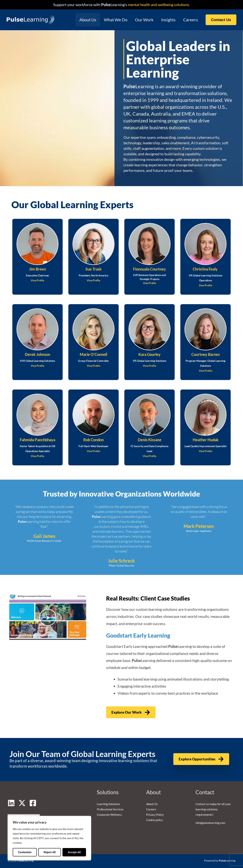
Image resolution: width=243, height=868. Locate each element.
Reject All (50, 852)
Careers (190, 20)
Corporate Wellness (109, 815)
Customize (25, 852)
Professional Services (110, 809)
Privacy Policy (155, 815)
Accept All (74, 852)
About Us (84, 20)
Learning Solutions (108, 804)
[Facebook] (33, 803)
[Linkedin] (11, 803)
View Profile (38, 280)
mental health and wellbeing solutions (158, 5)
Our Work (142, 20)
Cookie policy (155, 820)
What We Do (113, 20)
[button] (221, 20)
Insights (167, 20)
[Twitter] (22, 803)
